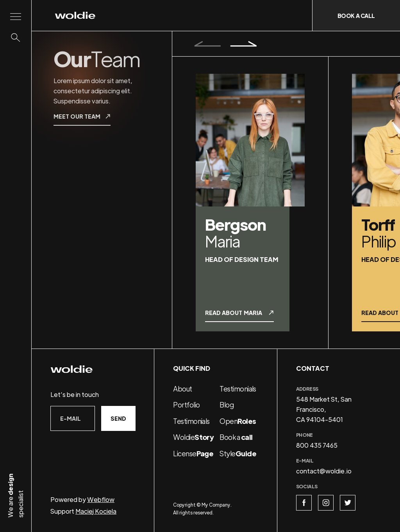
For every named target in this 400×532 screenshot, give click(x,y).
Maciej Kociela (96, 511)
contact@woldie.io (324, 471)
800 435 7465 (317, 445)
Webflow (101, 499)
